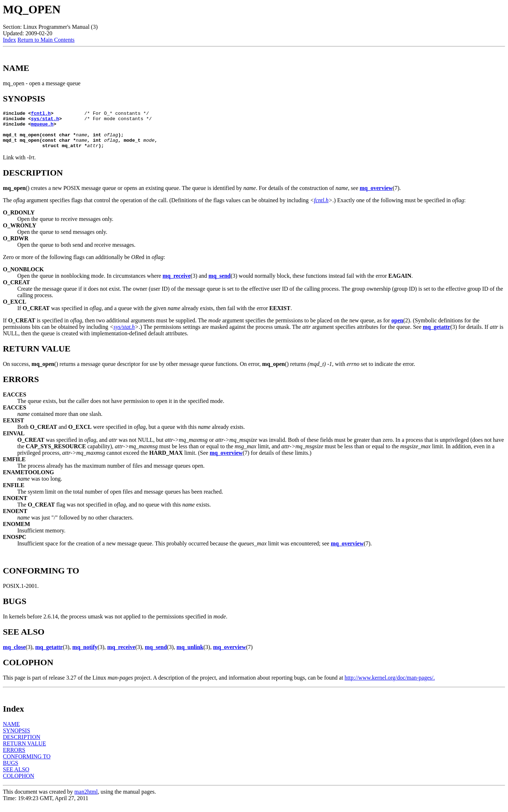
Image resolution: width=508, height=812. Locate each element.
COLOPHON (19, 783)
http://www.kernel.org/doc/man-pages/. (390, 685)
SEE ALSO (16, 777)
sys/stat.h (45, 121)
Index (9, 40)
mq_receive (176, 283)
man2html (86, 799)
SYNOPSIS (17, 738)
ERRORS (14, 757)
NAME (11, 732)
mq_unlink (190, 655)
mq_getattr (436, 334)
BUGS (11, 770)
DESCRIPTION (22, 745)
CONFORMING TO (27, 764)
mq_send (219, 283)
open (397, 328)
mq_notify (85, 655)
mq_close (14, 655)
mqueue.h (42, 127)
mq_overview (376, 196)
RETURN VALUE (24, 751)
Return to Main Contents (46, 40)
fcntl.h (41, 114)
